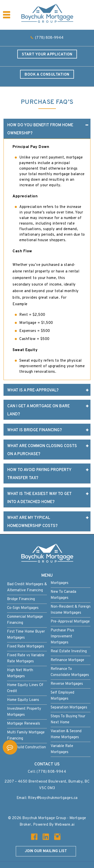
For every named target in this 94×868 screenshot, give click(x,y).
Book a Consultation (47, 75)
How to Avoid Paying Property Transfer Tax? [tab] (48, 473)
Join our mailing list (46, 851)
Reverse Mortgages (67, 684)
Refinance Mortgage (67, 660)
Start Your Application (47, 55)
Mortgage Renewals (24, 724)
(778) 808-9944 (49, 38)
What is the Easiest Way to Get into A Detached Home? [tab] (48, 497)
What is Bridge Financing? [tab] (48, 430)
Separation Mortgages (69, 708)
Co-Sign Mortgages (23, 608)
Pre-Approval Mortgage (70, 622)
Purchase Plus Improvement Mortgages (62, 637)
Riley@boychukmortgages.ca (53, 798)
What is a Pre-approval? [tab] (48, 390)
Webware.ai (65, 825)
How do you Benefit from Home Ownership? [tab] (48, 129)
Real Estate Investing (69, 651)
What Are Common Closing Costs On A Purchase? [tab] (48, 449)
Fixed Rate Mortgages (26, 647)
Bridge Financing (21, 599)
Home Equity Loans (23, 700)
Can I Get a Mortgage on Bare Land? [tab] (48, 410)
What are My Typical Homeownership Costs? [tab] (48, 521)
